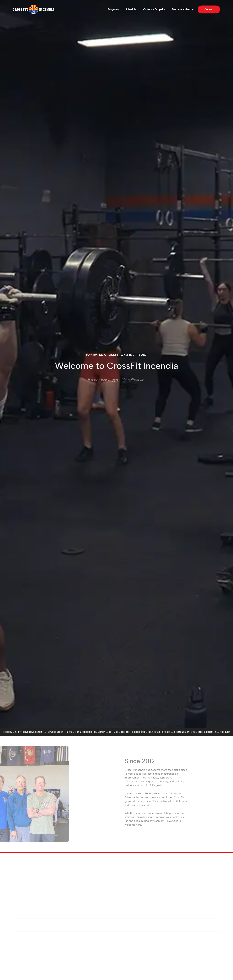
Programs (113, 9)
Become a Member (183, 9)
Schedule (131, 9)
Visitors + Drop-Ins (154, 9)
